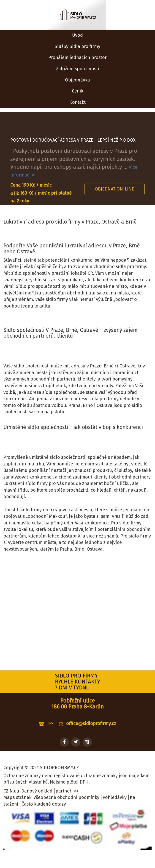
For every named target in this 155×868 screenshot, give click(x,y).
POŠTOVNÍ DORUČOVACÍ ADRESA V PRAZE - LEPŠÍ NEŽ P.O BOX (73, 140)
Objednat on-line (114, 189)
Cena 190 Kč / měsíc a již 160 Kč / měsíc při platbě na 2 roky (41, 193)
